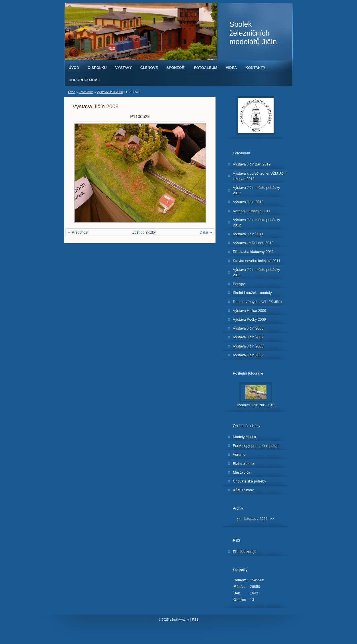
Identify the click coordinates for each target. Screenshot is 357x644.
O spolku (97, 68)
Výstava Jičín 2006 (248, 328)
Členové (149, 68)
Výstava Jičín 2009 (248, 355)
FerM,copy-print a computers (256, 446)
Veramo (239, 454)
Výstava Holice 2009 (250, 311)
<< (239, 519)
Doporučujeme (84, 80)
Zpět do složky (144, 232)
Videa (231, 68)
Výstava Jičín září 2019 (252, 164)
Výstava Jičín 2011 (248, 234)
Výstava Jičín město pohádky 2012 (257, 222)
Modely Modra (244, 437)
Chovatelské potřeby (250, 481)
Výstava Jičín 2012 (248, 202)
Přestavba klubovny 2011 (253, 252)
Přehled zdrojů (245, 552)
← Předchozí (78, 232)
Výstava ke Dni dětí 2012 (253, 243)
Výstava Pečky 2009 (249, 319)
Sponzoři (176, 68)
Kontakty (255, 68)
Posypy (239, 284)
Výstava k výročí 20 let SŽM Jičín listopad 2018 (260, 176)
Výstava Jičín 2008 (110, 92)
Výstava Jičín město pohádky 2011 (257, 272)
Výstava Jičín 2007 (248, 337)
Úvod (74, 68)
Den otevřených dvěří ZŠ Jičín (257, 302)
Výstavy (124, 68)
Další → (206, 232)
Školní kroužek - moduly (252, 293)
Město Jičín (242, 472)
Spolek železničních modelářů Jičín (253, 33)
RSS (195, 620)
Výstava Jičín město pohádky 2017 (257, 190)
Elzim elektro (243, 464)
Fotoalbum (206, 68)
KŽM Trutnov (243, 490)
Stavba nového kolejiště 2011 (257, 261)
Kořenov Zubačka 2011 (252, 211)
